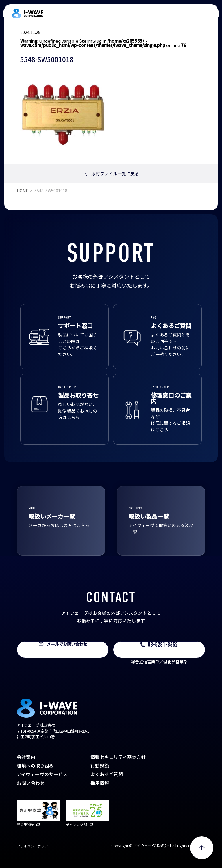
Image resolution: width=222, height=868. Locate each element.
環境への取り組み (35, 765)
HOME (23, 191)
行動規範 (100, 765)
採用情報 (100, 783)
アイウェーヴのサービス (42, 774)
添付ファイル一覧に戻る (111, 173)
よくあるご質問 (107, 774)
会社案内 (26, 757)
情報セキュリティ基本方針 (118, 757)
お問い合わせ (31, 783)
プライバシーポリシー (34, 846)
